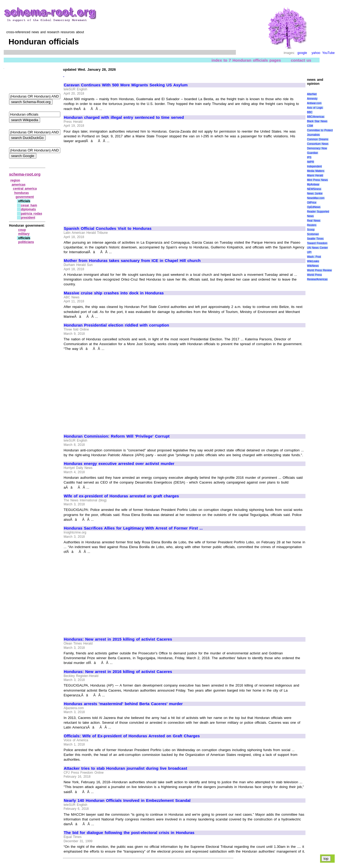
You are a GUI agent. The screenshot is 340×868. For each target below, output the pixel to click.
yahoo (316, 53)
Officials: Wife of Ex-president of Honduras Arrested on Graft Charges (132, 736)
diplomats (28, 209)
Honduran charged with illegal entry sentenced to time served (124, 117)
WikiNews (313, 266)
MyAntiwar (313, 185)
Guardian (313, 153)
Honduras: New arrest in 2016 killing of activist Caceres (118, 672)
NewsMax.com (316, 198)
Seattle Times (315, 239)
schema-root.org (25, 174)
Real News (314, 221)
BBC (310, 112)
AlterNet (312, 94)
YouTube (328, 53)
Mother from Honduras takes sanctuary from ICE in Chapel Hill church (132, 261)
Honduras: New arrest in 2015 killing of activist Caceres (118, 639)
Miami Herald (315, 175)
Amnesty (312, 99)
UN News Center (317, 248)
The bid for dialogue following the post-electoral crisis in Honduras (129, 833)
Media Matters (316, 171)
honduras (22, 193)
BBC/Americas (316, 117)
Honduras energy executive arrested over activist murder (119, 464)
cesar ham (29, 205)
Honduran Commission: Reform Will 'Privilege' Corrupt (117, 436)
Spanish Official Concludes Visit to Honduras (108, 228)
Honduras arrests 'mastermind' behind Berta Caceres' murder (123, 704)
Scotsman (313, 234)
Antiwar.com (314, 103)
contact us (301, 60)
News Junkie (315, 194)
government (25, 197)
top (326, 859)
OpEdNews (314, 207)
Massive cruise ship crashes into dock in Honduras (114, 293)
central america (25, 189)
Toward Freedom (317, 243)
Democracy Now (317, 148)
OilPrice (312, 203)
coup (22, 230)
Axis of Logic (315, 108)
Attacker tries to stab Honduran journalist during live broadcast (126, 768)
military (24, 234)
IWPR (311, 162)
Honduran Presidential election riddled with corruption (116, 325)
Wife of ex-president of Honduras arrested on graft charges (121, 496)
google (302, 53)
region (15, 180)
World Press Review (319, 270)
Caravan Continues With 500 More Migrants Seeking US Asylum (126, 85)
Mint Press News (317, 180)
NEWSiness (314, 189)
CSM (310, 126)
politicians (26, 242)
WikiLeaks (313, 261)
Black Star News (317, 121)
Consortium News (318, 144)
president (28, 218)
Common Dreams (318, 139)
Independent (314, 166)
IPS (309, 157)
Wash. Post (314, 257)
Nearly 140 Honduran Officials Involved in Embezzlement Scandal (127, 801)
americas (19, 185)
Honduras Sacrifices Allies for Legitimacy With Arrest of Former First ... (133, 528)
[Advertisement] (108, 182)
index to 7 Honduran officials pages (246, 60)
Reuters (312, 225)
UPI (309, 252)
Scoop (311, 230)
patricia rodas (31, 214)
